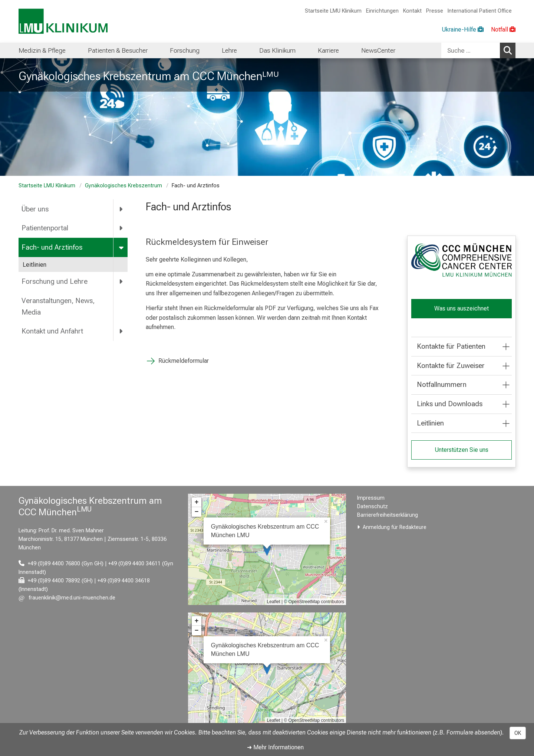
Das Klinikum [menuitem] (277, 50)
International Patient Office (480, 11)
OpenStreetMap (304, 602)
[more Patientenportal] (121, 228)
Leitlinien (34, 265)
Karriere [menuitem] (328, 50)
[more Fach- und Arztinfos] (122, 247)
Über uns (35, 209)
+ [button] (197, 502)
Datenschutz (373, 507)
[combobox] (478, 50)
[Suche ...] (471, 50)
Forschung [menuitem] (185, 50)
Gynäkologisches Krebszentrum (123, 186)
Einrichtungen (382, 11)
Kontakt (412, 11)
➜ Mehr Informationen (275, 747)
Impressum (371, 498)
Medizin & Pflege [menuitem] (42, 50)
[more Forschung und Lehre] (121, 282)
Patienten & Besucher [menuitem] (118, 50)
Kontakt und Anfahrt (52, 331)
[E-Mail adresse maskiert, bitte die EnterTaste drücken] (67, 598)
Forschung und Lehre (55, 281)
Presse (435, 11)
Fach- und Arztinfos (52, 247)
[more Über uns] (121, 209)
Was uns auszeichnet (461, 308)
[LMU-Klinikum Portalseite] (63, 21)
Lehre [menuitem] (229, 50)
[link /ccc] (462, 260)
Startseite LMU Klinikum (333, 11)
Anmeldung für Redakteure (395, 527)
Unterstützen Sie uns (461, 450)
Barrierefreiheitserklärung (388, 515)
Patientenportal (45, 228)
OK (518, 733)
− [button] (197, 512)
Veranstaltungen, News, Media (58, 306)
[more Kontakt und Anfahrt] (121, 331)
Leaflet (274, 602)
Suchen (510, 50)
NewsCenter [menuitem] (378, 50)
